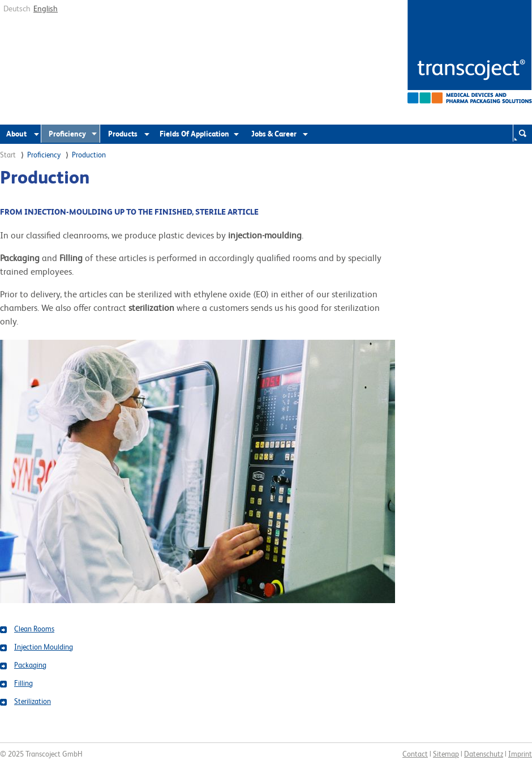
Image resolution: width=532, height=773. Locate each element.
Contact (415, 754)
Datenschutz (484, 754)
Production (89, 155)
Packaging (30, 665)
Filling (23, 683)
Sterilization (33, 701)
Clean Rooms (34, 629)
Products (123, 134)
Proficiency (67, 134)
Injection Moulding (44, 647)
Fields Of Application (194, 134)
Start (8, 155)
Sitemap (446, 754)
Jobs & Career (274, 134)
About (16, 134)
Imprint (520, 754)
